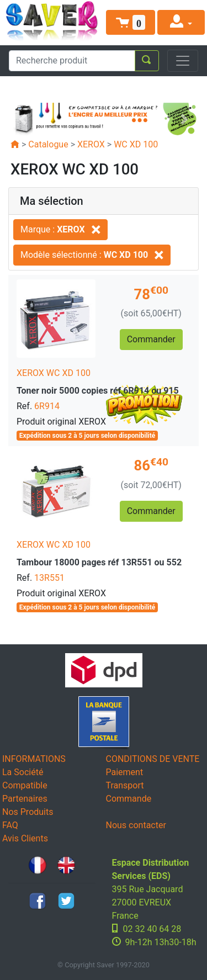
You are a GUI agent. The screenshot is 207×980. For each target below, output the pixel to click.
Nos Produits (28, 812)
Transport (125, 785)
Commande (129, 799)
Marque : (60, 229)
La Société (23, 772)
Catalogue (48, 144)
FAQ (10, 825)
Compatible (25, 785)
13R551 (49, 578)
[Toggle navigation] (183, 61)
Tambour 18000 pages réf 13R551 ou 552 (99, 562)
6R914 (47, 406)
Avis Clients (25, 838)
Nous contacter (136, 825)
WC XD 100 (136, 144)
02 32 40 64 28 (152, 929)
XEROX (91, 144)
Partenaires (25, 799)
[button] (131, 22)
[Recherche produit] (72, 61)
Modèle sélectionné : (92, 255)
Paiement (125, 772)
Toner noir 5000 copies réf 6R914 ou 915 (98, 391)
